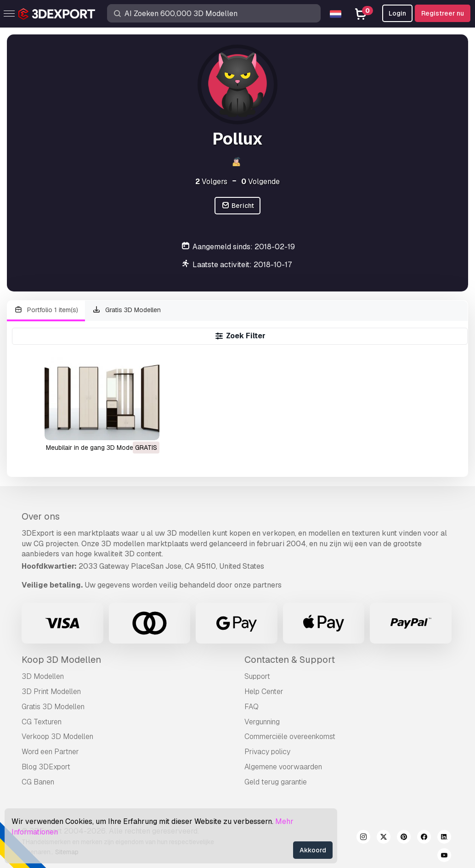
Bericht (237, 206)
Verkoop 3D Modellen (57, 736)
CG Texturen (42, 722)
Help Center (264, 692)
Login (397, 13)
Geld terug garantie (276, 782)
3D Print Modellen (51, 692)
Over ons (41, 516)
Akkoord (313, 850)
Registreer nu (443, 13)
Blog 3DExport (46, 767)
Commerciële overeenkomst (290, 736)
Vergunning (262, 722)
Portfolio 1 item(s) (46, 310)
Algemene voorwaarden (283, 767)
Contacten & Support (290, 660)
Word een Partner (50, 752)
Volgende (260, 182)
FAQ (252, 707)
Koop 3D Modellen (61, 660)
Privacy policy (267, 752)
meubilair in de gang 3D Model (90, 448)
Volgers (211, 182)
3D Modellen (43, 676)
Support (257, 676)
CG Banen (38, 782)
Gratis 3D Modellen (127, 310)
